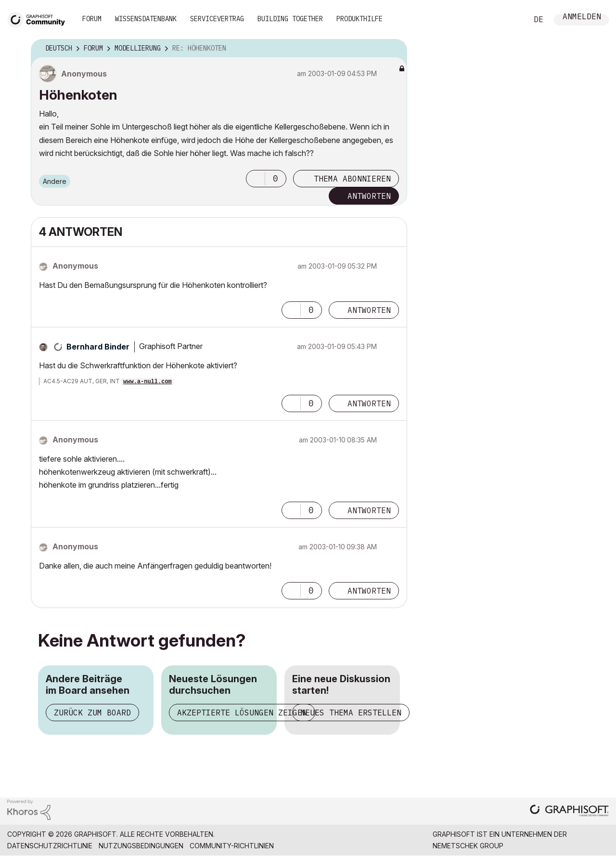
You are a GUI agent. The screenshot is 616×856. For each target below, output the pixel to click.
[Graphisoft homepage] (569, 811)
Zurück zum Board (92, 713)
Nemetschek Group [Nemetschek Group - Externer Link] (468, 846)
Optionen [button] (394, 49)
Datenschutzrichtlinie (50, 846)
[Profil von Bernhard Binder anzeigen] (98, 347)
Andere (55, 181)
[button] (256, 179)
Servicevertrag (217, 19)
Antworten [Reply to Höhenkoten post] (369, 196)
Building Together (290, 19)
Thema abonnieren (352, 179)
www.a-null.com (148, 382)
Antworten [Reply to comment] (369, 310)
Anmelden (582, 18)
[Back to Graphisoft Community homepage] (39, 19)
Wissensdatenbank (146, 19)
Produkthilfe (359, 19)
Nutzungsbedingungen (141, 846)
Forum (92, 19)
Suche (510, 20)
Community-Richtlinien (232, 846)
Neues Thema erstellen (351, 713)
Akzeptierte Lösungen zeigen (242, 713)
